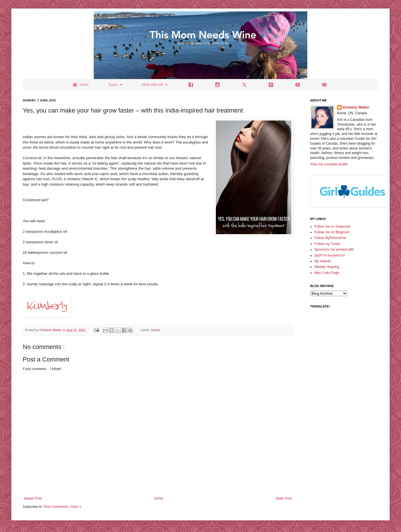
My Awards (323, 261)
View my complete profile (329, 164)
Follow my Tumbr (327, 244)
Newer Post (33, 498)
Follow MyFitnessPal (330, 238)
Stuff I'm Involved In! (330, 255)
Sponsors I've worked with (334, 250)
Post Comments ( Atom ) (62, 507)
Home (159, 498)
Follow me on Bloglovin (332, 232)
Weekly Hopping (327, 267)
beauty (156, 330)
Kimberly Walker (356, 107)
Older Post (284, 498)
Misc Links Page (327, 273)
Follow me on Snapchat (332, 226)
